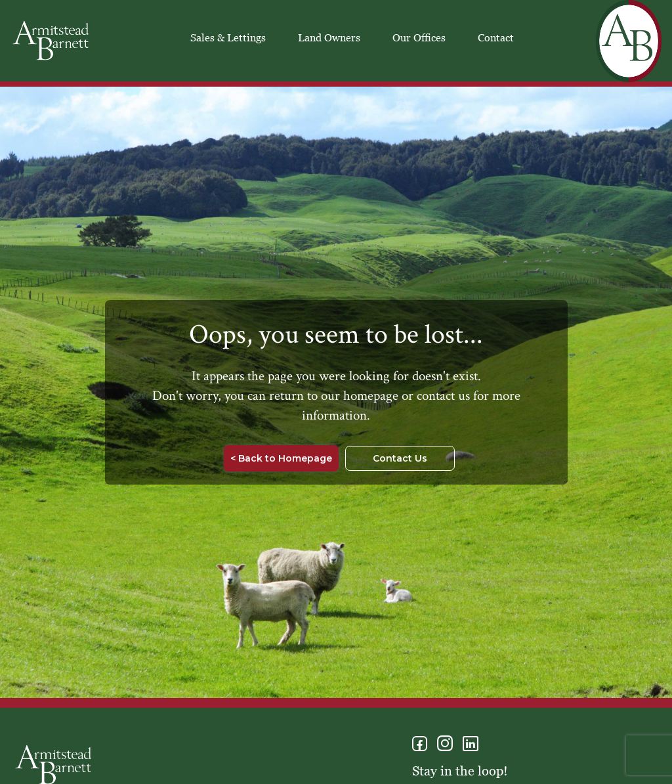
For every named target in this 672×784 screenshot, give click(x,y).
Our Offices (419, 37)
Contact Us (400, 458)
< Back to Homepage (281, 458)
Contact (496, 37)
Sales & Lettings (228, 37)
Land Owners (329, 37)
